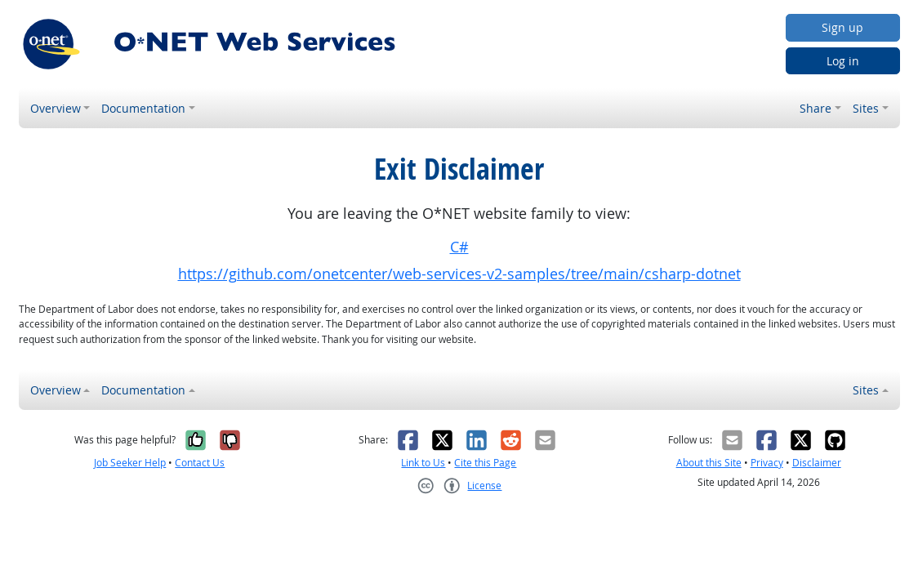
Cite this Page (485, 463)
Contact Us (200, 463)
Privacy (767, 463)
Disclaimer (817, 463)
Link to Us (423, 463)
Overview (56, 108)
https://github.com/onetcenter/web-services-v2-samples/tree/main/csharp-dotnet (459, 274)
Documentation (143, 108)
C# (459, 247)
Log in (843, 61)
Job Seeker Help (130, 463)
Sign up (842, 27)
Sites (866, 108)
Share (816, 108)
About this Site (709, 463)
